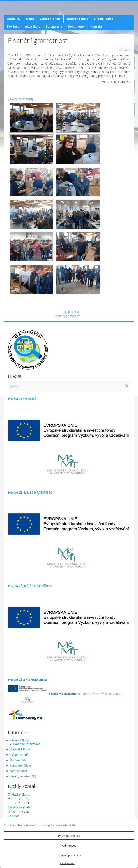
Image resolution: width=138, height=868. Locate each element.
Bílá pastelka (69, 312)
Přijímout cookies (69, 836)
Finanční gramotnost (69, 316)
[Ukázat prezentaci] (20, 99)
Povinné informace (27, 744)
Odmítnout (69, 846)
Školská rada (18, 760)
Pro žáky (13, 26)
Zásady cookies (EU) (23, 776)
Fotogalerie (54, 26)
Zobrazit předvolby (69, 855)
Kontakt (96, 26)
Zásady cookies (67, 863)
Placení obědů (19, 755)
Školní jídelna (104, 19)
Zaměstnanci (18, 771)
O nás (30, 19)
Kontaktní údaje (20, 765)
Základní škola (50, 19)
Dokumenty (76, 26)
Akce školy (33, 26)
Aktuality (14, 19)
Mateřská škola (77, 19)
